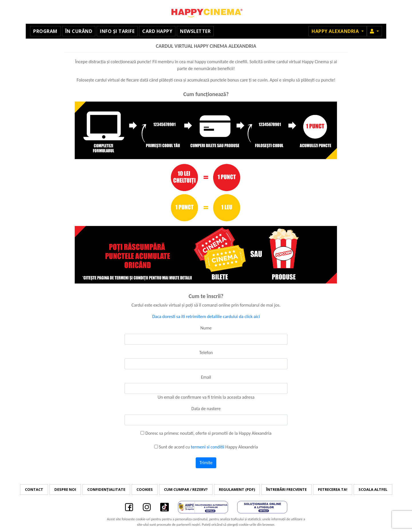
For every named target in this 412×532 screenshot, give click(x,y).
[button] (374, 31)
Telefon (206, 353)
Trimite (206, 463)
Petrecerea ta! (333, 489)
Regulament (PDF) (237, 489)
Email (206, 377)
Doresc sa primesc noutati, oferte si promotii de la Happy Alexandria (206, 433)
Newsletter (195, 31)
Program (45, 31)
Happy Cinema (206, 12)
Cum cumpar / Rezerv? (186, 489)
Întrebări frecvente (286, 489)
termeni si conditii (208, 447)
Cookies (145, 489)
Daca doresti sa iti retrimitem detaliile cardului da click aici (206, 316)
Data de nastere (206, 409)
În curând (79, 31)
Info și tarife (117, 31)
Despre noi (65, 489)
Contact (34, 489)
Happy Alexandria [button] (336, 31)
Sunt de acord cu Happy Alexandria (206, 447)
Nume (206, 328)
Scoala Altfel (373, 489)
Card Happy (157, 31)
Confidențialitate (106, 489)
